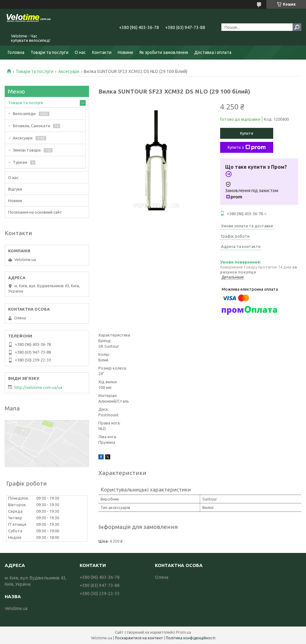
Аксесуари (69, 71)
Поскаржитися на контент (139, 638)
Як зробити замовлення (164, 52)
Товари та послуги (49, 52)
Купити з (247, 148)
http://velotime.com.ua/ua (38, 387)
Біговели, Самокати (31, 126)
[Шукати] (297, 27)
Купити (247, 133)
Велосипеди (24, 114)
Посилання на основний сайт (35, 212)
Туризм (20, 162)
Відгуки (15, 189)
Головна (16, 52)
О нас (80, 52)
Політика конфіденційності (191, 638)
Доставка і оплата (213, 52)
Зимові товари (27, 150)
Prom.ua (184, 632)
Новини (125, 52)
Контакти (102, 52)
